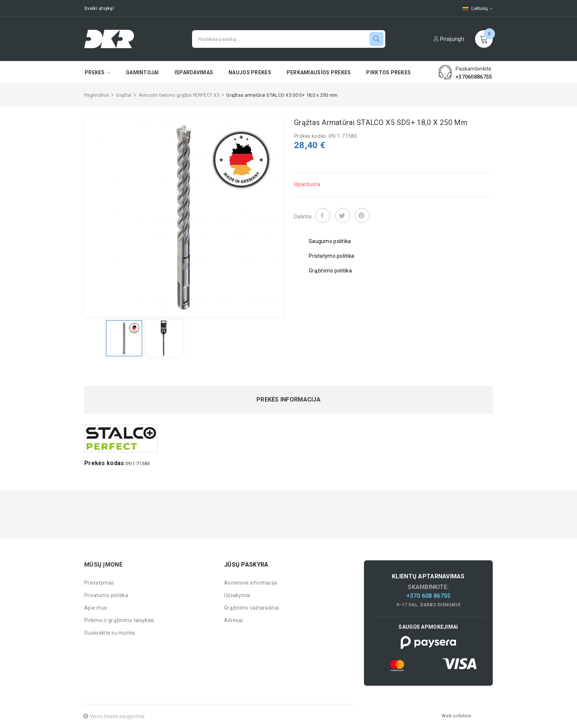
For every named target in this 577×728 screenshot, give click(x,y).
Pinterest (362, 215)
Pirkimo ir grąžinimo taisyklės (119, 620)
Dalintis (323, 215)
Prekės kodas (104, 463)
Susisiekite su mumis (110, 633)
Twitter (343, 215)
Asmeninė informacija (251, 583)
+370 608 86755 (429, 596)
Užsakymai (237, 595)
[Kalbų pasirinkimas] (474, 8)
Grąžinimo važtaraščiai (252, 608)
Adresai (233, 620)
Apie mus (96, 608)
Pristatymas (99, 583)
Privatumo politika (106, 595)
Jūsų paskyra (246, 565)
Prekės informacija (288, 400)
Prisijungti (449, 39)
